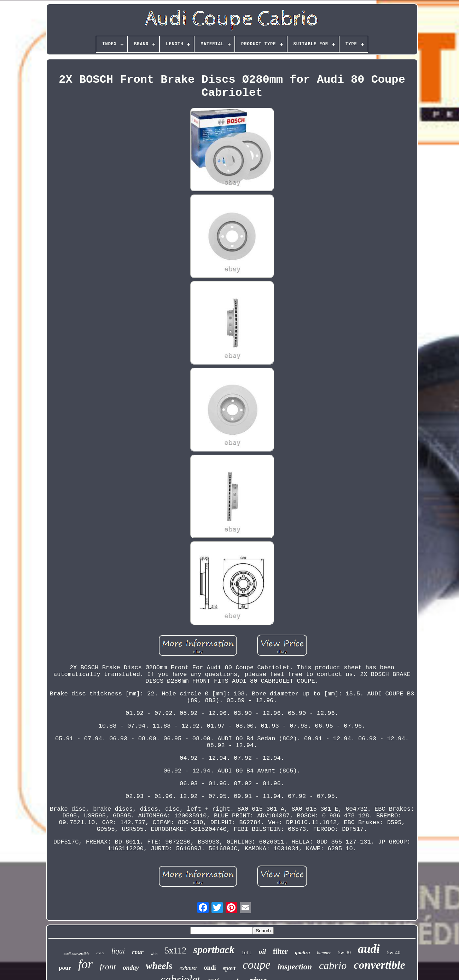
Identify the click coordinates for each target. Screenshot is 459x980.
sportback (214, 950)
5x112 (175, 950)
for (85, 964)
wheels (159, 966)
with (154, 953)
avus (100, 953)
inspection (295, 967)
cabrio (333, 965)
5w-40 (394, 952)
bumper (324, 953)
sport (229, 968)
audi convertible (77, 953)
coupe (257, 965)
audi (369, 949)
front (108, 967)
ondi (210, 968)
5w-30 (344, 953)
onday (131, 968)
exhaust (188, 968)
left (247, 953)
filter (280, 951)
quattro (302, 953)
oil (262, 952)
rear (138, 952)
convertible (379, 965)
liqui (118, 951)
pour (65, 968)
